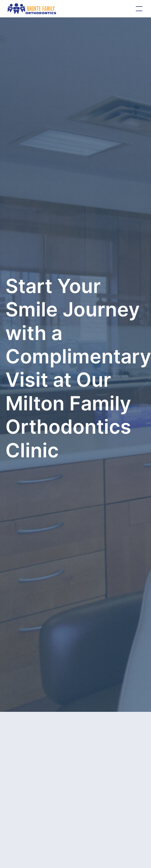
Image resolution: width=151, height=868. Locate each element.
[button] (138, 9)
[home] (32, 9)
